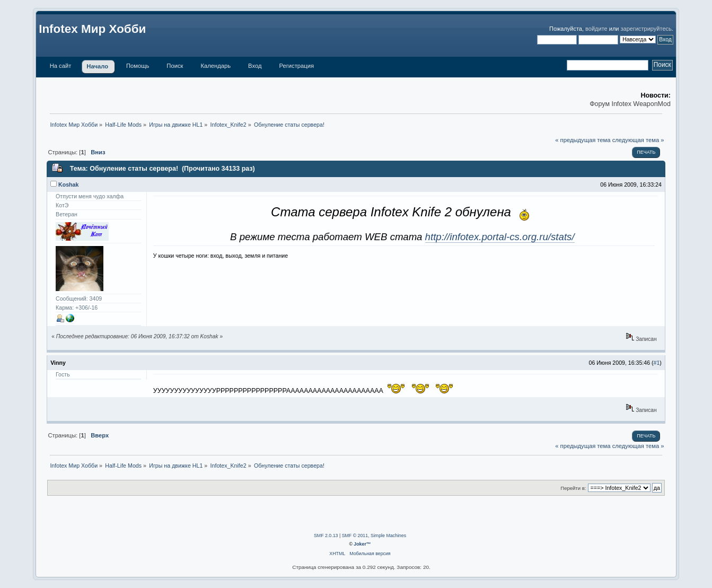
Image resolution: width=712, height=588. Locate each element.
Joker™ (362, 544)
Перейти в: (573, 488)
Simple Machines (388, 536)
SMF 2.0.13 (326, 536)
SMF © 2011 (355, 536)
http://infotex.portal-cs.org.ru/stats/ (500, 237)
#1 (657, 363)
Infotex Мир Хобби (92, 29)
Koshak (68, 185)
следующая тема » (638, 140)
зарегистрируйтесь (646, 29)
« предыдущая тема (583, 140)
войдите (596, 29)
